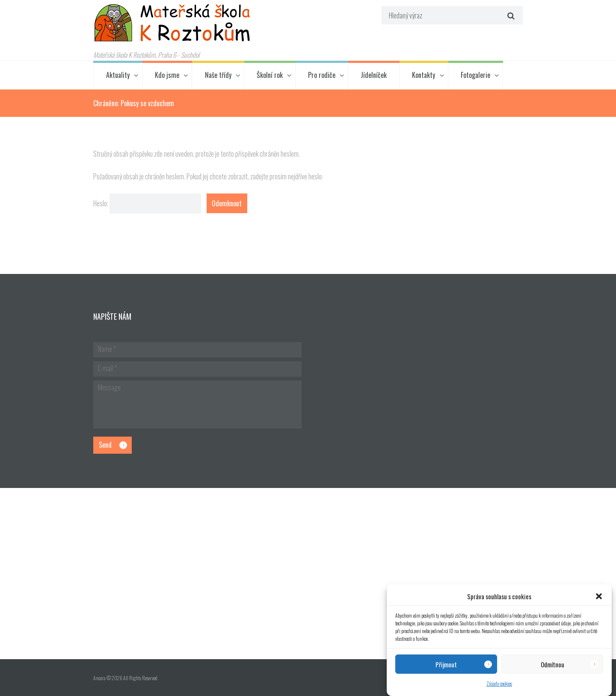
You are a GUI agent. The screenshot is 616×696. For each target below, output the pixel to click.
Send (105, 445)
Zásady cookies (499, 683)
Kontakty (423, 75)
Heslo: (147, 203)
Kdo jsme (167, 75)
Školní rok (270, 75)
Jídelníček (374, 75)
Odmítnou (552, 664)
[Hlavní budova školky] (308, 574)
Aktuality (118, 75)
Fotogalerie (475, 75)
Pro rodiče (322, 75)
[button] (599, 596)
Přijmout (446, 664)
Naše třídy (218, 75)
